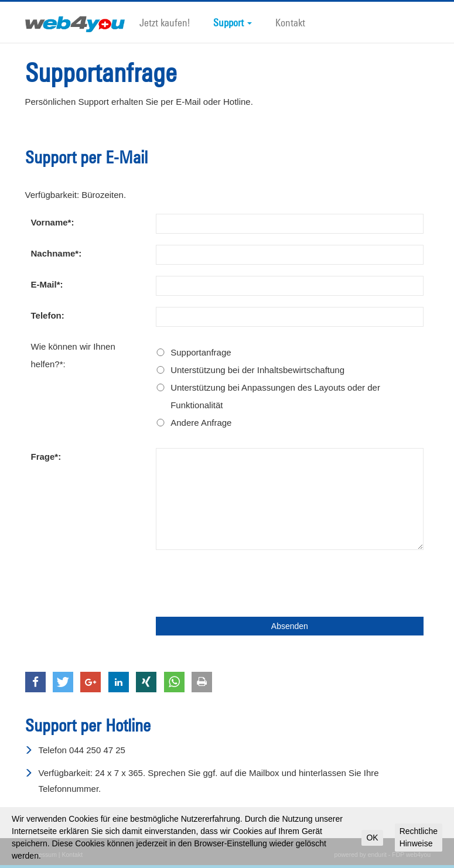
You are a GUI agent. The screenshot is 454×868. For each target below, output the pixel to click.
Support (233, 22)
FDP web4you (411, 855)
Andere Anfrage (201, 423)
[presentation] (245, 583)
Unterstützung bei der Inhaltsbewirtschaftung (257, 370)
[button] (35, 682)
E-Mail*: (47, 284)
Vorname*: (53, 222)
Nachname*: (57, 253)
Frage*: (46, 457)
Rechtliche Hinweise (419, 837)
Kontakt (290, 22)
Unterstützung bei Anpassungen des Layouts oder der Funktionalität (275, 396)
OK (372, 838)
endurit (377, 855)
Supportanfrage (201, 352)
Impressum (42, 855)
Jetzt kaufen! (165, 22)
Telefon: (48, 315)
